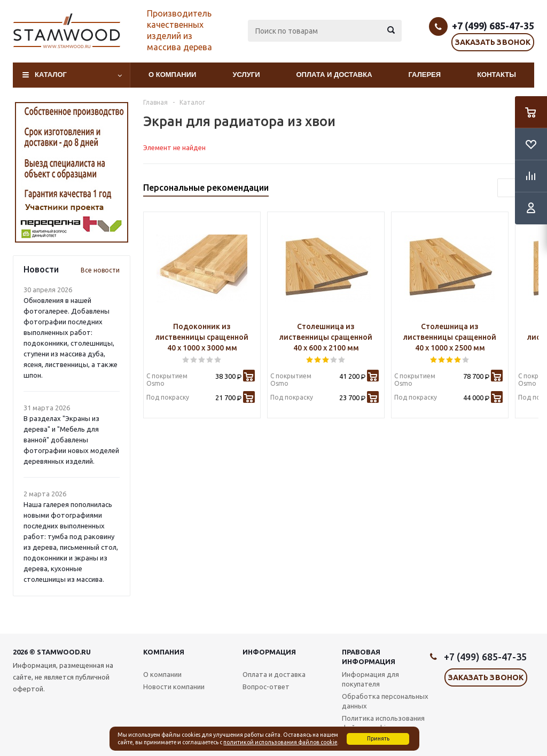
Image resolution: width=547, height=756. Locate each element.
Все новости (100, 270)
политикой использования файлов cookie (280, 742)
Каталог (51, 75)
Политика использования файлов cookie (383, 723)
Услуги (246, 75)
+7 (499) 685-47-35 (493, 26)
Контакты (497, 75)
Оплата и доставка (334, 75)
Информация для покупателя (370, 679)
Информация (269, 652)
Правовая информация (369, 657)
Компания (164, 652)
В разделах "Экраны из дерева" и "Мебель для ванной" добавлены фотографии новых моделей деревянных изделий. (71, 440)
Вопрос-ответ (266, 687)
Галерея (425, 75)
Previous (507, 188)
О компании (172, 75)
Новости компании (174, 687)
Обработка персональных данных (385, 701)
